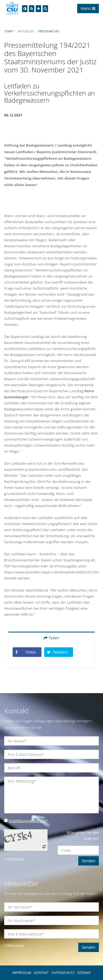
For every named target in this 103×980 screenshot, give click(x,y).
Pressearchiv (49, 31)
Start (9, 31)
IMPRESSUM (22, 973)
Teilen (51, 638)
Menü (88, 8)
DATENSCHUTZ (63, 973)
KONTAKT (41, 973)
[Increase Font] (38, 9)
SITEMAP (84, 973)
